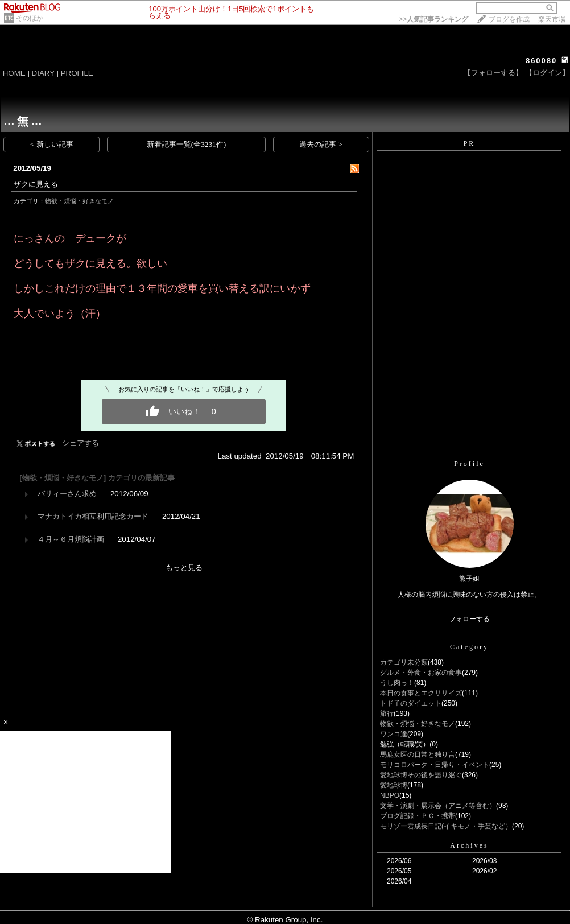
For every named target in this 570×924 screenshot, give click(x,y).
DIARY (43, 73)
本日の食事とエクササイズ (421, 693)
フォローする (469, 619)
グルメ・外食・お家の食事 (421, 673)
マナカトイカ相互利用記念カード (93, 516)
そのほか (30, 18)
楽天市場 (552, 19)
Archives (469, 845)
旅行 (387, 713)
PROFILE (77, 73)
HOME (14, 73)
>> (433, 19)
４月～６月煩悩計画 (71, 539)
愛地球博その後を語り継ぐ (421, 775)
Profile (469, 464)
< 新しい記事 (52, 144)
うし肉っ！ (397, 683)
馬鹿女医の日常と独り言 (418, 754)
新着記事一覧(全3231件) (187, 144)
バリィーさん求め (67, 494)
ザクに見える (36, 184)
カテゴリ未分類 (404, 662)
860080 (541, 61)
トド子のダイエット (411, 703)
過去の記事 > (321, 144)
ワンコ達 (394, 734)
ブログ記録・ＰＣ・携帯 (418, 816)
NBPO (390, 795)
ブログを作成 (509, 19)
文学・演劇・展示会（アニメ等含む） (438, 806)
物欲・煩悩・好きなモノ (79, 201)
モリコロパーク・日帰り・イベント (435, 765)
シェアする (80, 443)
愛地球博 (394, 785)
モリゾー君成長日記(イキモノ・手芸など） (446, 826)
